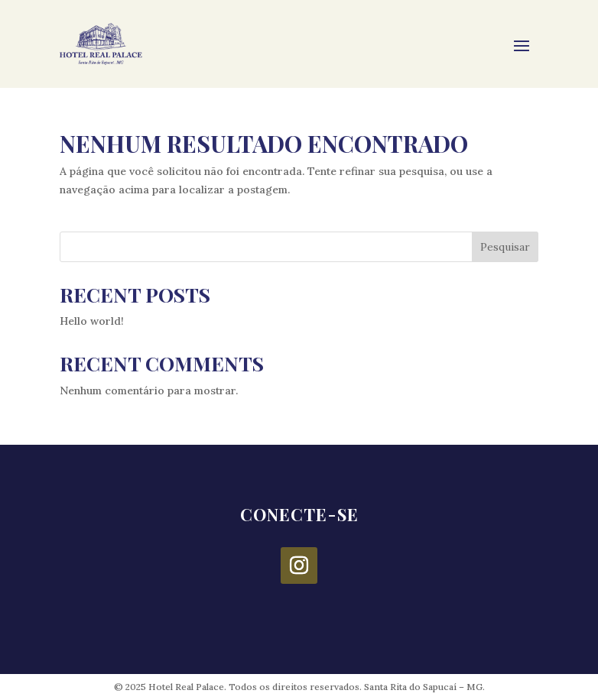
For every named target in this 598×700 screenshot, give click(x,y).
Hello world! (92, 321)
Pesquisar (505, 247)
